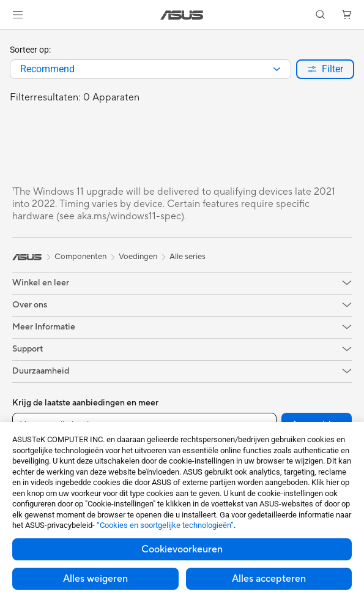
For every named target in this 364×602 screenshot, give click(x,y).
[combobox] (150, 69)
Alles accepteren (269, 579)
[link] (182, 15)
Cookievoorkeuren (182, 549)
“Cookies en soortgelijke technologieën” (165, 525)
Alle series (188, 257)
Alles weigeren (95, 579)
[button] (18, 15)
